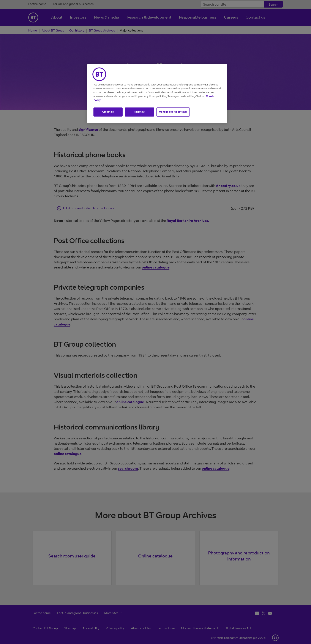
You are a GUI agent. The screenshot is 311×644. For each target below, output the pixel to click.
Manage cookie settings (173, 112)
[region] (157, 94)
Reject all (140, 112)
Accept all (108, 112)
